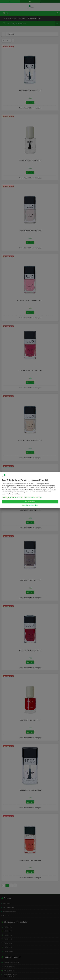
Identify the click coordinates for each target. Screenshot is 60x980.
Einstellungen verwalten (30, 505)
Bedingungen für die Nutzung (13, 497)
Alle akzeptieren (30, 502)
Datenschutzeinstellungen (34, 497)
